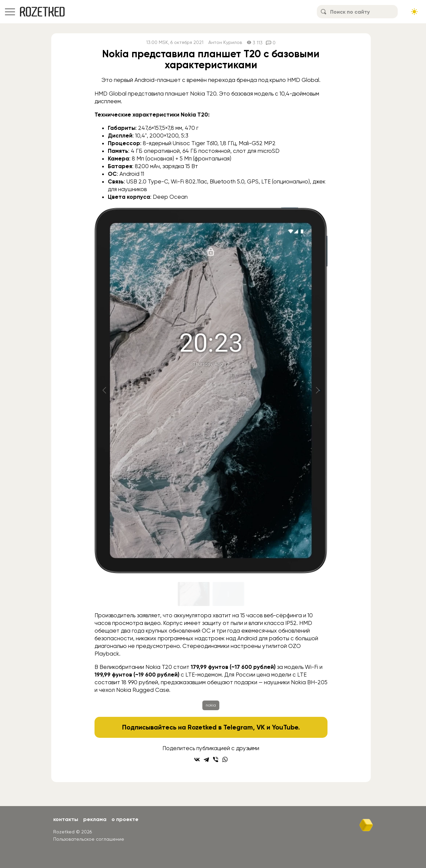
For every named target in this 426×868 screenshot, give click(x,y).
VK (261, 727)
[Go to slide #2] (228, 594)
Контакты (66, 819)
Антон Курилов (225, 42)
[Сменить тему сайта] (414, 12)
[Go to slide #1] (194, 594)
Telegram (238, 727)
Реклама (95, 819)
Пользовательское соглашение (89, 839)
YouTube (285, 727)
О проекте (125, 819)
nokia (211, 705)
